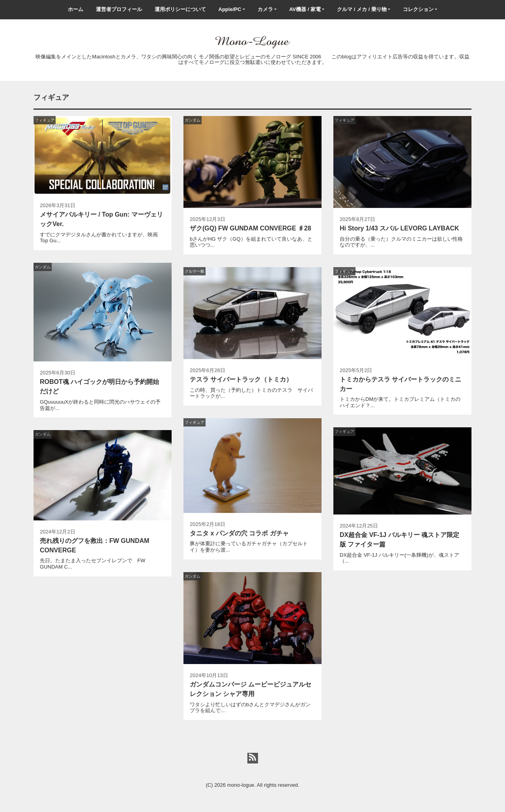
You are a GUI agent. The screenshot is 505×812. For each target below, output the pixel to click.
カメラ (265, 9)
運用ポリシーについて (180, 9)
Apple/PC (230, 9)
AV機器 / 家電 (305, 9)
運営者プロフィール (119, 9)
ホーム (76, 9)
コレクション (418, 9)
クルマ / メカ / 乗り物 (362, 9)
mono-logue (241, 785)
